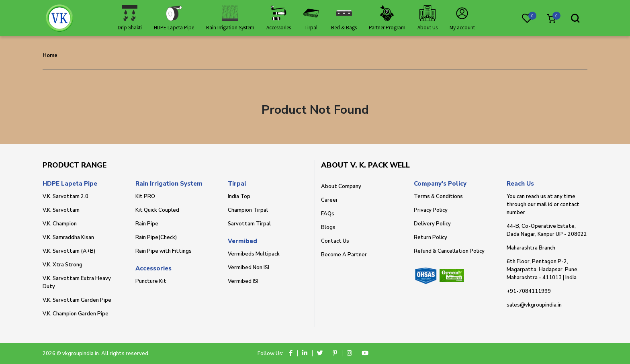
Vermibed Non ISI (249, 268)
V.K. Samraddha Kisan (68, 237)
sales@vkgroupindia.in (534, 305)
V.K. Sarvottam (61, 210)
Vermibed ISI (243, 281)
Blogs (328, 227)
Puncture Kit (151, 281)
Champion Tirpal (248, 210)
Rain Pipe (147, 224)
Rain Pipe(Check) (156, 237)
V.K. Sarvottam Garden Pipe (77, 300)
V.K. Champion (60, 224)
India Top (239, 196)
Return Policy (431, 237)
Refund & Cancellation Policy (449, 251)
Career (329, 200)
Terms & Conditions (438, 196)
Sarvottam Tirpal (249, 224)
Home (50, 55)
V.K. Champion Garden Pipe (76, 314)
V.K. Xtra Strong (62, 265)
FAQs (328, 214)
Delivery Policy (432, 224)
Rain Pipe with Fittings (164, 251)
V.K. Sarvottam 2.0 (65, 196)
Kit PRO (145, 196)
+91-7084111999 (529, 291)
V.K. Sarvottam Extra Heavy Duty (77, 282)
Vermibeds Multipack (254, 254)
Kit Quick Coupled (157, 210)
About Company (341, 186)
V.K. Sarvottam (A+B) (69, 251)
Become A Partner (344, 255)
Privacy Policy (431, 210)
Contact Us (335, 241)
